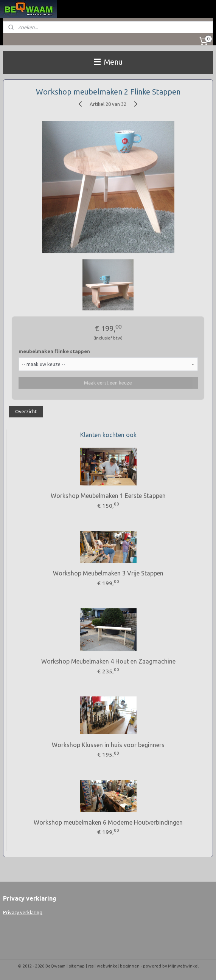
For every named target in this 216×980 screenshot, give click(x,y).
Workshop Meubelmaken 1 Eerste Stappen (108, 496)
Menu (108, 62)
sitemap (77, 966)
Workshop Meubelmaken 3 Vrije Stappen (108, 573)
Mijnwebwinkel (183, 966)
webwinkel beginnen (118, 966)
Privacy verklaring (23, 912)
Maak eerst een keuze (108, 383)
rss (91, 966)
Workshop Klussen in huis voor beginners (108, 745)
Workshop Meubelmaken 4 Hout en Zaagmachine (108, 661)
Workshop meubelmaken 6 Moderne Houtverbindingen (108, 822)
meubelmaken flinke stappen (54, 351)
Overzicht (26, 411)
